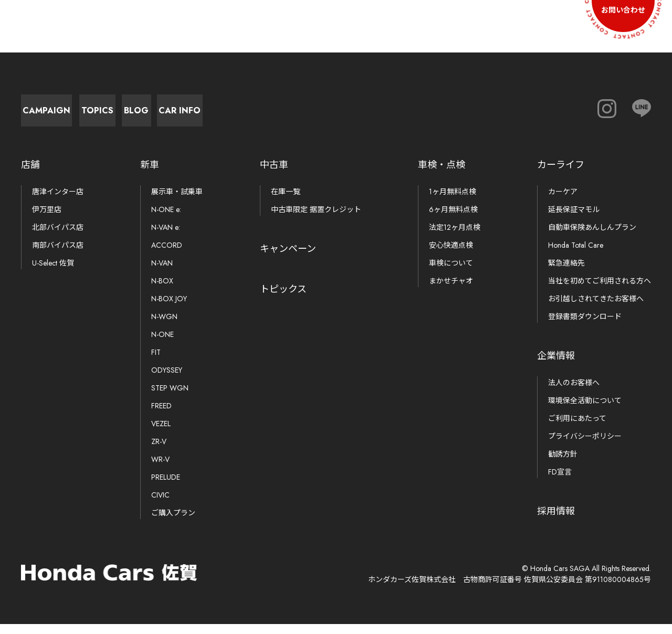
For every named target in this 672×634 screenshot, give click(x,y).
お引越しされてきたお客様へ (596, 309)
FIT (156, 362)
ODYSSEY (167, 380)
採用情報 (556, 521)
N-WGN (164, 326)
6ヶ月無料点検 (453, 219)
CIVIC (160, 505)
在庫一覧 (286, 202)
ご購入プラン (173, 523)
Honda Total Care (576, 255)
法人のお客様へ (574, 393)
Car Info (420, 115)
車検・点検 (442, 175)
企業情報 (556, 366)
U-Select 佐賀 (53, 273)
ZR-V (159, 451)
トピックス (283, 299)
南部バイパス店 (58, 255)
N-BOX (162, 291)
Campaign (74, 115)
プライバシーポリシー (585, 446)
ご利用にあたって (577, 428)
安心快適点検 (451, 255)
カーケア (563, 202)
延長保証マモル (574, 219)
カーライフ (561, 175)
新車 (150, 175)
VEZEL (161, 434)
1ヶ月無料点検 (453, 202)
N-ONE (162, 344)
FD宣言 (560, 482)
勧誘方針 (563, 464)
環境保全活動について (585, 410)
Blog (305, 115)
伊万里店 (47, 219)
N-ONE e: (166, 219)
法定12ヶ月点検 (455, 237)
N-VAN (162, 273)
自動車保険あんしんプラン (592, 237)
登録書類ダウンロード (585, 326)
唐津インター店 (58, 202)
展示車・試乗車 (177, 202)
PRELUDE (166, 487)
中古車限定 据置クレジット (316, 219)
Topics (189, 115)
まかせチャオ (451, 291)
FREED (161, 416)
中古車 (274, 175)
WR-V (160, 469)
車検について (451, 273)
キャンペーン (288, 259)
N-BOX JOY (169, 309)
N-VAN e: (166, 237)
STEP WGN (170, 398)
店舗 (30, 175)
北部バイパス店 (58, 237)
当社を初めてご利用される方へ (600, 291)
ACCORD (167, 255)
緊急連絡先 (566, 273)
